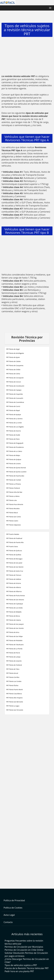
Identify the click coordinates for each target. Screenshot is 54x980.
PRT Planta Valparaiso (13, 525)
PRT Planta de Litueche (14, 661)
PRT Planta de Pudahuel (14, 538)
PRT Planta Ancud (12, 673)
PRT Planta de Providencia (15, 447)
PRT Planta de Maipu (13, 455)
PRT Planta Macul (12, 513)
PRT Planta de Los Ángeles (15, 427)
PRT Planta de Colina (13, 374)
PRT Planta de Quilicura (14, 551)
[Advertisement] (27, 56)
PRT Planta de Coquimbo (15, 394)
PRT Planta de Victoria (14, 583)
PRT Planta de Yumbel (14, 480)
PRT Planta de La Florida (14, 649)
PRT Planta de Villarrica (14, 591)
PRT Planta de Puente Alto (15, 542)
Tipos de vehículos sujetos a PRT (21, 965)
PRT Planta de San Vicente (15, 628)
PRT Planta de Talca (13, 669)
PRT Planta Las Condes (14, 681)
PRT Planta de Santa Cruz (15, 571)
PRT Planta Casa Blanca (14, 694)
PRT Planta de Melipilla (14, 612)
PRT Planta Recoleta (13, 508)
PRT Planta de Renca (13, 616)
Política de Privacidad (14, 900)
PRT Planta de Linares (13, 464)
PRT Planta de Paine (13, 439)
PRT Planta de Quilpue (14, 459)
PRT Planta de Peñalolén (14, 640)
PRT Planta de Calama (14, 620)
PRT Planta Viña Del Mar (14, 492)
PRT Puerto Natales (13, 534)
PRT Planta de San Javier (14, 563)
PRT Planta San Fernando (15, 710)
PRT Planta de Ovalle (13, 435)
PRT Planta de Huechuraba (15, 476)
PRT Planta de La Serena (14, 419)
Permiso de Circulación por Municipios (24, 947)
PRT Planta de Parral (13, 653)
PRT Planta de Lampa (13, 657)
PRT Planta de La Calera (14, 451)
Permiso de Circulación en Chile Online (24, 950)
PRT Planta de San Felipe (14, 636)
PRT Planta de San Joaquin (15, 624)
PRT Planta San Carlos (14, 517)
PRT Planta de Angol (13, 349)
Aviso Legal (9, 915)
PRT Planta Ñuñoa (12, 685)
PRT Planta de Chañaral (14, 665)
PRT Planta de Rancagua (14, 559)
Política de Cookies (13, 908)
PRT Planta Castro (12, 521)
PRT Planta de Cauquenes (15, 365)
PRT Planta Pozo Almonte (15, 504)
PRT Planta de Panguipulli (15, 443)
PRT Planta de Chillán (13, 370)
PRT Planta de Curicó (13, 406)
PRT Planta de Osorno (14, 431)
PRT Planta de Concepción (15, 378)
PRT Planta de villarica (14, 587)
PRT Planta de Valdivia (14, 579)
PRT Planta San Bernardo (15, 702)
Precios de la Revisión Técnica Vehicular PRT (27, 968)
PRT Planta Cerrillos (13, 677)
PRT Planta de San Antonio (15, 600)
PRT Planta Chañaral (13, 488)
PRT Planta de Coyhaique (15, 604)
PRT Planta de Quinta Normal (16, 468)
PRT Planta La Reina (13, 496)
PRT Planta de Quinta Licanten (16, 472)
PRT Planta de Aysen (13, 357)
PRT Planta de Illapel (13, 410)
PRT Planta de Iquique (14, 415)
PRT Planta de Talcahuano (15, 645)
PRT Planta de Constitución (15, 386)
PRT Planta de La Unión (14, 423)
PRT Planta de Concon (14, 382)
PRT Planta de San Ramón (15, 567)
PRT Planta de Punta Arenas (16, 596)
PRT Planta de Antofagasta (15, 353)
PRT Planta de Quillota (14, 555)
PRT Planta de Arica (13, 632)
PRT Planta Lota (11, 500)
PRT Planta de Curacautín (15, 398)
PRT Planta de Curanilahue (15, 402)
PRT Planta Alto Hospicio (14, 698)
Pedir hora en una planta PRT (19, 971)
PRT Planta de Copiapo (14, 390)
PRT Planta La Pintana (14, 484)
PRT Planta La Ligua (13, 706)
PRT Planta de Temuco (14, 575)
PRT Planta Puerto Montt (14, 690)
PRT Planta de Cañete (13, 361)
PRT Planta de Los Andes (14, 608)
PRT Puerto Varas (12, 546)
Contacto (8, 922)
